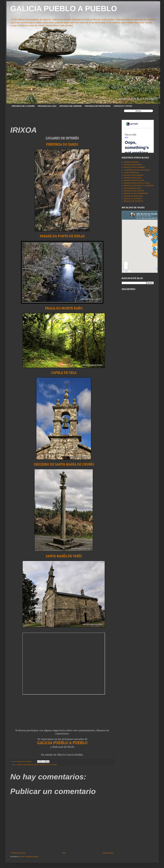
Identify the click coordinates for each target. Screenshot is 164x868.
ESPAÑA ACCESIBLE (131, 162)
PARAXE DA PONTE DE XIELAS (62, 236)
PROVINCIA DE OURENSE (71, 106)
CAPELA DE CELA (64, 373)
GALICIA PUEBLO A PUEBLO (64, 9)
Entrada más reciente (18, 853)
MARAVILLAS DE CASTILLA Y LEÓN (137, 183)
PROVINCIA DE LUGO (47, 106)
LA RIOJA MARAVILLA (131, 173)
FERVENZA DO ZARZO (62, 145)
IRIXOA (36, 765)
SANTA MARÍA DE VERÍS (64, 556)
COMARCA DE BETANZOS (25, 765)
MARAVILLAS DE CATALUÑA (134, 180)
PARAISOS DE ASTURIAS (133, 165)
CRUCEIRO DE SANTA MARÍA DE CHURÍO (64, 465)
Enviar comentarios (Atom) (29, 857)
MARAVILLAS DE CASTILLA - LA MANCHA (139, 186)
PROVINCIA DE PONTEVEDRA (98, 106)
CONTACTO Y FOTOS (123, 106)
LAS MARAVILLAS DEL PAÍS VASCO (137, 170)
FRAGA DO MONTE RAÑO (64, 309)
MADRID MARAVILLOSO (132, 188)
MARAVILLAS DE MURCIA (133, 199)
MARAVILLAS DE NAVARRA (134, 175)
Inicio (64, 853)
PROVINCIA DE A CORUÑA (23, 106)
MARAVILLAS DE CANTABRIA (134, 167)
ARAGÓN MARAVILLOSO (133, 178)
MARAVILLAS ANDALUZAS (133, 196)
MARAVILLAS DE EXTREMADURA (136, 193)
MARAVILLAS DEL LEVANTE (134, 191)
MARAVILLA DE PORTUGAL (134, 201)
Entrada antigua (108, 853)
